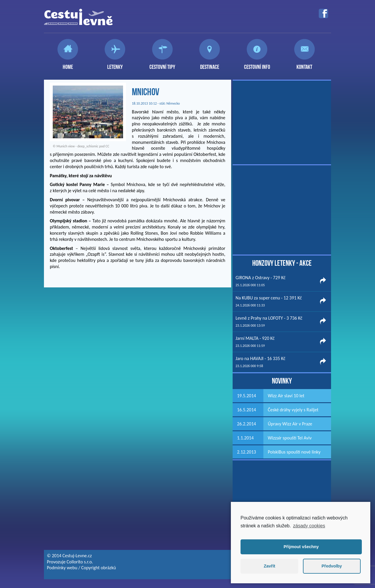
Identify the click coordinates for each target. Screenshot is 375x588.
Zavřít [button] (269, 566)
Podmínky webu (62, 568)
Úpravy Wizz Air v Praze (290, 424)
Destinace (210, 64)
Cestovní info (257, 64)
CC (107, 146)
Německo (173, 103)
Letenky (115, 64)
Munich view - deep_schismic (77, 146)
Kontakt (304, 64)
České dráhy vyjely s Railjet (293, 410)
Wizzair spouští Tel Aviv (290, 438)
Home (68, 64)
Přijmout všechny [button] (301, 547)
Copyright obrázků (98, 568)
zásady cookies (309, 526)
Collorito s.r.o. (80, 562)
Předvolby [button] (332, 566)
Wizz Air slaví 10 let (286, 396)
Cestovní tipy (162, 64)
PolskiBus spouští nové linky (294, 452)
